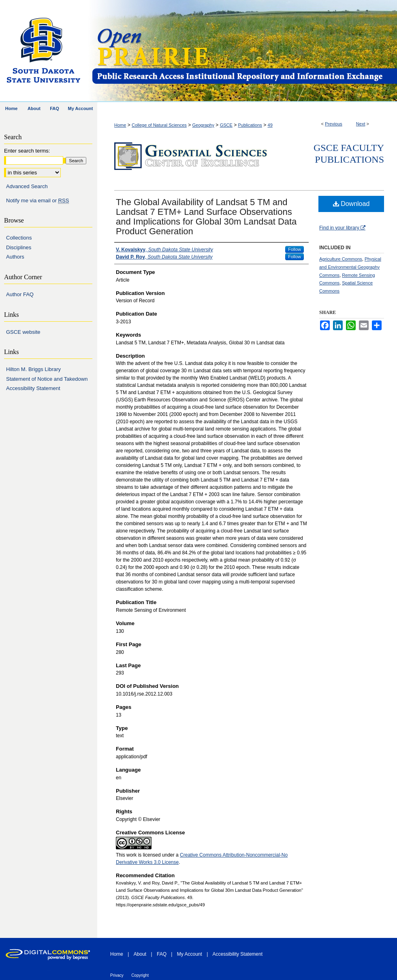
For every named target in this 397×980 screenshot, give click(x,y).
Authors (15, 257)
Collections (19, 238)
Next (361, 124)
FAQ (162, 954)
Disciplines (19, 247)
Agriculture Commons (341, 259)
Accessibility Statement (33, 388)
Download (351, 204)
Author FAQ (20, 294)
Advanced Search (27, 186)
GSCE (226, 125)
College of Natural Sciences (159, 125)
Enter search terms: (27, 151)
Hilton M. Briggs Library (33, 369)
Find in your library (342, 228)
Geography (203, 125)
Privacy (117, 975)
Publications (250, 125)
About (140, 954)
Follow (295, 249)
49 (270, 125)
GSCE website (23, 332)
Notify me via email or (37, 201)
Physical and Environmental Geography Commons (350, 267)
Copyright (140, 975)
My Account (190, 954)
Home (120, 125)
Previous (334, 124)
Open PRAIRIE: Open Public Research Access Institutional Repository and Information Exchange (244, 51)
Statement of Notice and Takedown (47, 379)
